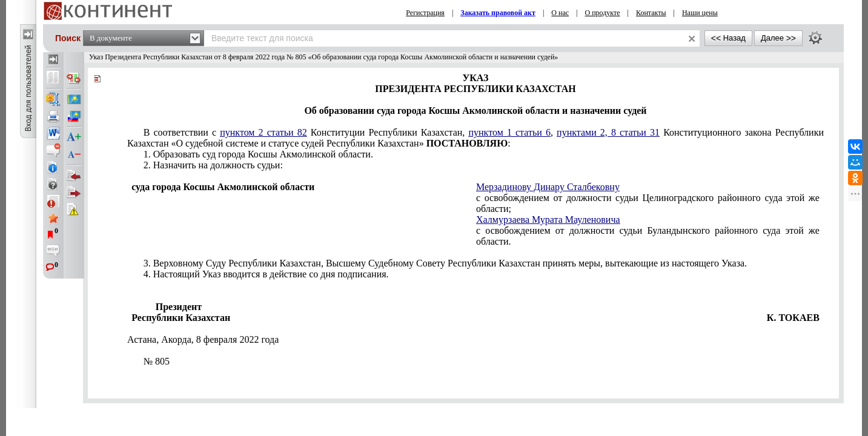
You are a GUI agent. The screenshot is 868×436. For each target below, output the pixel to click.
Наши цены (700, 13)
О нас (560, 13)
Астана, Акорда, (203, 339)
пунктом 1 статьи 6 (509, 132)
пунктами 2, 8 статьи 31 (608, 132)
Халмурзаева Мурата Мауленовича (548, 220)
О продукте (603, 13)
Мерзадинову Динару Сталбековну (548, 187)
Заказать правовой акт (498, 13)
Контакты (651, 13)
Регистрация (425, 13)
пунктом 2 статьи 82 (263, 132)
